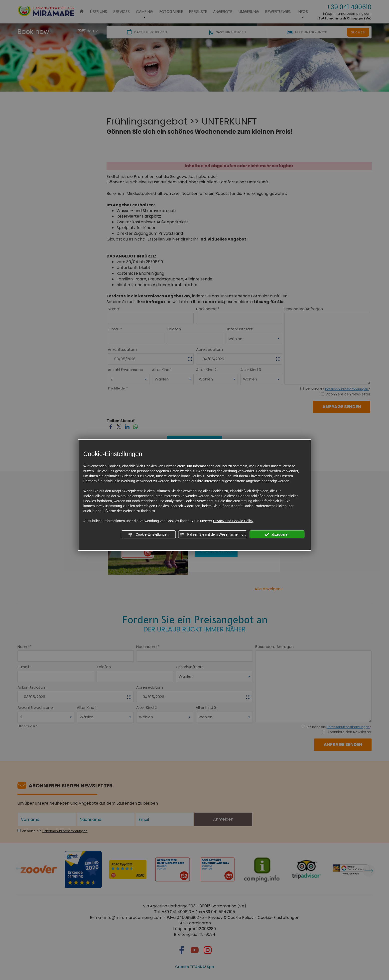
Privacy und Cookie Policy (233, 521)
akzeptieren (277, 535)
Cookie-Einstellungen (148, 535)
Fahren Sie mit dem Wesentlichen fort (213, 535)
